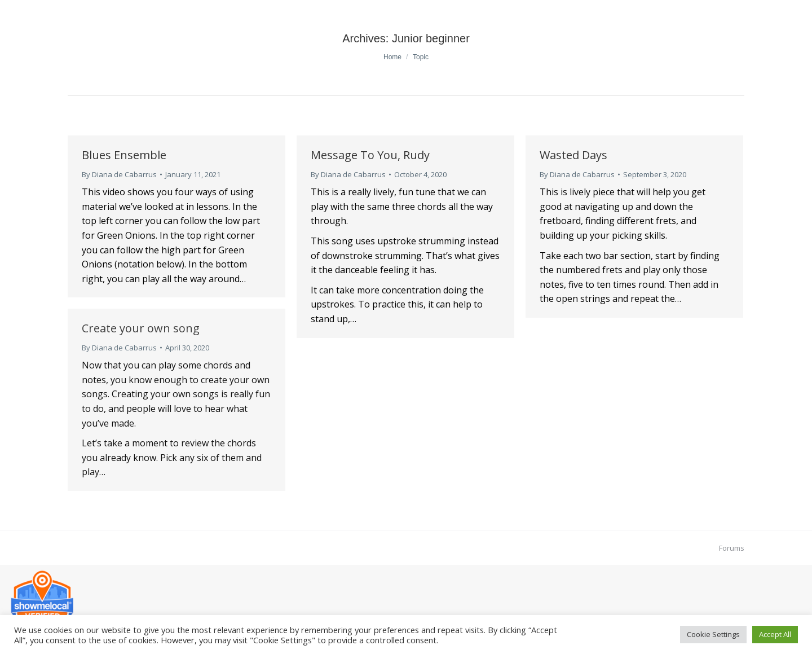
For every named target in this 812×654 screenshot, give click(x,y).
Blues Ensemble (124, 155)
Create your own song (141, 328)
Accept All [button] (775, 634)
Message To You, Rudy (370, 155)
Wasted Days (573, 155)
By (119, 174)
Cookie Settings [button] (713, 634)
